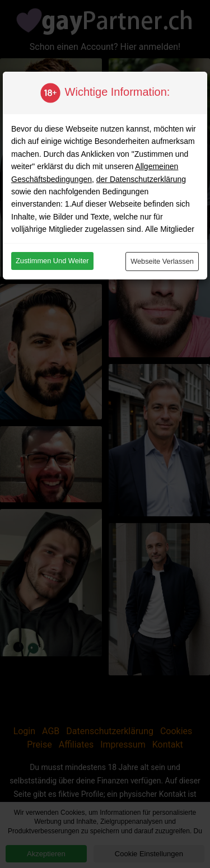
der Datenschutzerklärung (141, 179)
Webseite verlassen (162, 261)
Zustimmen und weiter (52, 261)
